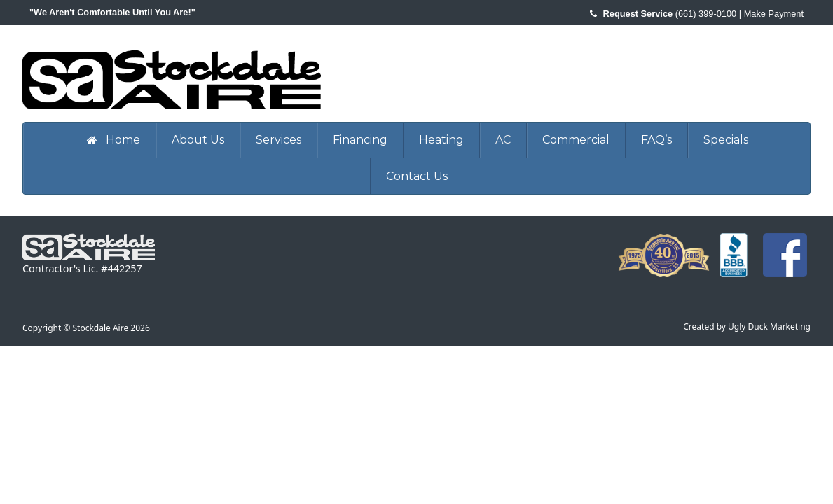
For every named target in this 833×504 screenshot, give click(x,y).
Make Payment (774, 14)
